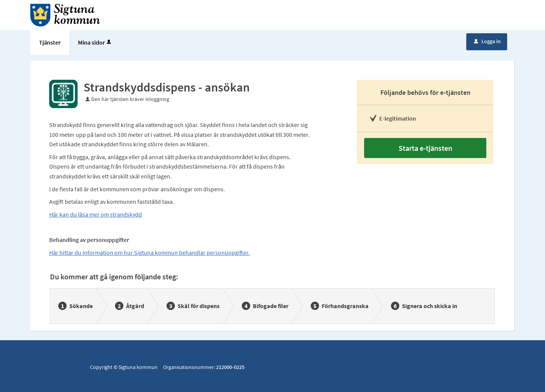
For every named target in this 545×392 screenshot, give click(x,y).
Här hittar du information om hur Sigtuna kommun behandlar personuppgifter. (149, 253)
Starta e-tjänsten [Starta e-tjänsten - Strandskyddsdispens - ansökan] (425, 148)
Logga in (487, 41)
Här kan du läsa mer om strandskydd (96, 214)
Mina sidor (95, 42)
